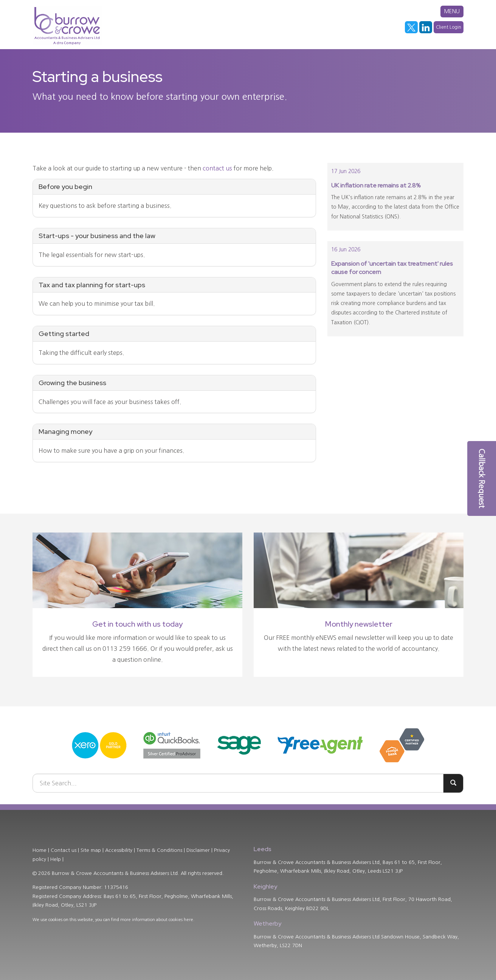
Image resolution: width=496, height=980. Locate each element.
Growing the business (72, 383)
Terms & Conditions (159, 850)
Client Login (449, 27)
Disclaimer (198, 850)
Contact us (64, 850)
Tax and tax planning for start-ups (92, 285)
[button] (482, 478)
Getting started (64, 334)
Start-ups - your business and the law (97, 236)
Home (40, 850)
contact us (217, 168)
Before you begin (65, 187)
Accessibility (119, 850)
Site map (91, 850)
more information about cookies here (157, 920)
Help (56, 859)
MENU (452, 11)
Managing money (65, 431)
